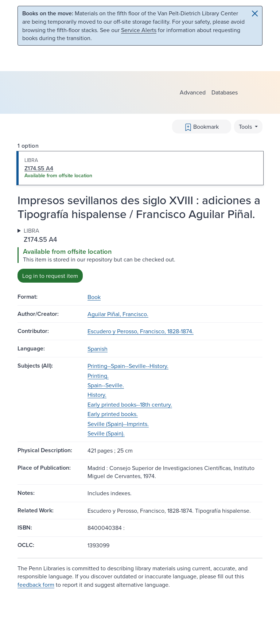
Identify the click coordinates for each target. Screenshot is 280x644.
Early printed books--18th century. (130, 404)
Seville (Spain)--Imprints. (118, 424)
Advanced (193, 92)
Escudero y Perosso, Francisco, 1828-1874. (141, 331)
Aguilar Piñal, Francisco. (118, 314)
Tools (246, 127)
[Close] (255, 13)
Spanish (98, 349)
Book (94, 297)
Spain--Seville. (106, 385)
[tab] (140, 168)
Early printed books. (113, 414)
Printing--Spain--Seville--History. (128, 366)
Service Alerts (139, 30)
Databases (225, 92)
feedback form (36, 585)
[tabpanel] (140, 254)
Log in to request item (50, 276)
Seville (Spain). (106, 433)
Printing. (98, 376)
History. (97, 395)
